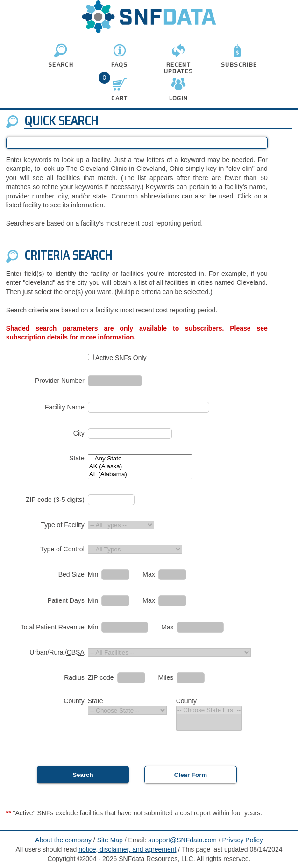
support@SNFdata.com (182, 840)
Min (93, 574)
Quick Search (61, 121)
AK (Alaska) (140, 467)
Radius (74, 677)
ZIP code (101, 677)
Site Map (110, 840)
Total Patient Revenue (53, 627)
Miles (166, 677)
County (74, 701)
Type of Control (62, 549)
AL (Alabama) (140, 475)
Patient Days (66, 600)
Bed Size (71, 574)
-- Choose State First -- (209, 710)
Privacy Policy (243, 840)
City (79, 433)
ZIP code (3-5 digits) (55, 500)
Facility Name (65, 407)
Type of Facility (62, 525)
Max (149, 574)
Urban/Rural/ (57, 652)
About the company (63, 840)
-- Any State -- (140, 459)
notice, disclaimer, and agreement (127, 849)
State (77, 458)
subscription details (37, 337)
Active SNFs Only (121, 358)
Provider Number (60, 381)
